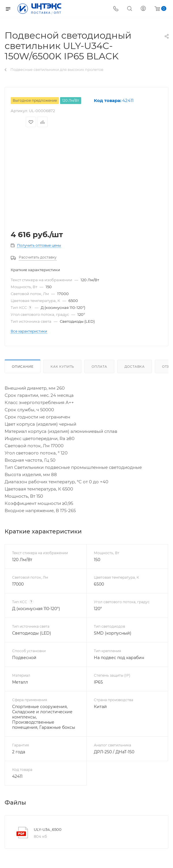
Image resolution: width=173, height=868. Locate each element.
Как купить (62, 367)
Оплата (99, 367)
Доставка (135, 367)
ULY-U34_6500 (48, 829)
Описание (23, 367)
